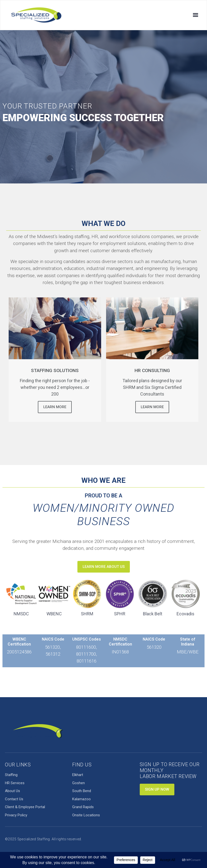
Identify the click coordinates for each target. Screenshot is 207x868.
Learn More (55, 407)
